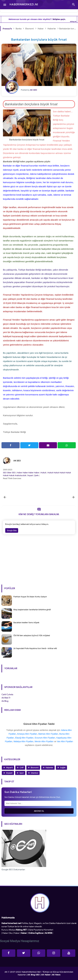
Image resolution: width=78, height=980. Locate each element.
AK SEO (17, 461)
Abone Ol (39, 811)
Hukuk (43, 473)
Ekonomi (35, 768)
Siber (9, 473)
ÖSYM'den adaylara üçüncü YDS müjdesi (32, 635)
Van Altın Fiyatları (65, 741)
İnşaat (30, 475)
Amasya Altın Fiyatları (27, 734)
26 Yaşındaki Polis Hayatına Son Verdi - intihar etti (35, 648)
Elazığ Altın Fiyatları (24, 738)
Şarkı (37, 475)
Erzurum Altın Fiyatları (45, 738)
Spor (22, 773)
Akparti (9, 768)
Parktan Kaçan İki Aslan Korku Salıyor (30, 597)
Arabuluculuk (20, 475)
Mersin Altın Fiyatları (44, 741)
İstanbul (34, 773)
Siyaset (9, 773)
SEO (5, 473)
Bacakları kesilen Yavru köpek (26, 623)
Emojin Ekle (12, 530)
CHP (22, 768)
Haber (20, 473)
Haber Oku (7, 933)
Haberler (49, 768)
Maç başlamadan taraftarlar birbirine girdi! (32, 610)
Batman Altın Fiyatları (48, 734)
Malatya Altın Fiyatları (24, 741)
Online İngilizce (36, 933)
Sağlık (63, 768)
